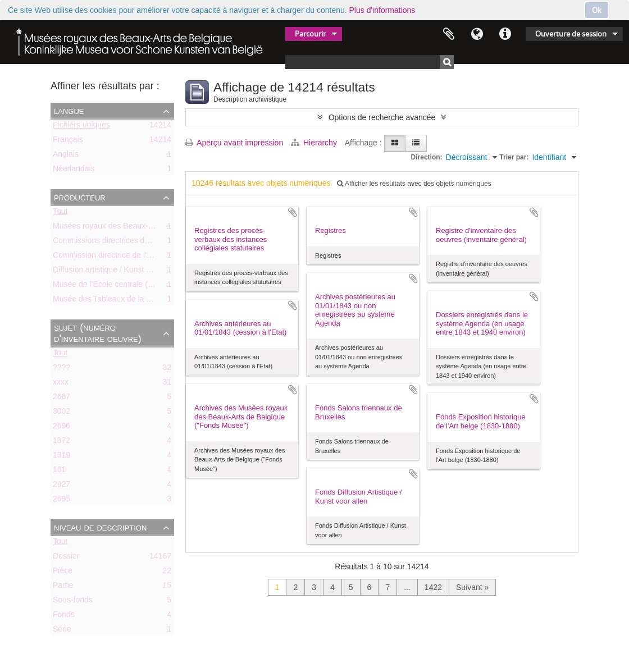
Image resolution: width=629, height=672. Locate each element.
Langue (477, 34)
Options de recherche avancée (382, 117)
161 (59, 472)
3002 (61, 413)
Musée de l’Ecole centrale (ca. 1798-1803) (127, 286)
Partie (63, 587)
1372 (61, 442)
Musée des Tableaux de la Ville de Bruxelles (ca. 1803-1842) (158, 301)
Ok (597, 10)
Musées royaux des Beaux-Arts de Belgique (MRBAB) (147, 228)
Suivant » (472, 587)
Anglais (66, 156)
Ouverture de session (571, 34)
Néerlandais (74, 171)
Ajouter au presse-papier (293, 212)
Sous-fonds (73, 602)
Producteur (80, 197)
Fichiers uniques (81, 127)
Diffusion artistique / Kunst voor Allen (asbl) (128, 272)
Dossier (66, 558)
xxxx (61, 384)
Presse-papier (449, 34)
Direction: (427, 157)
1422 (433, 587)
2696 (61, 428)
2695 (61, 501)
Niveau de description (100, 527)
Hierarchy (315, 143)
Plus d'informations (382, 10)
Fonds (64, 616)
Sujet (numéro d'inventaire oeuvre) (98, 333)
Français (68, 141)
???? (61, 369)
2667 (61, 399)
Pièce (63, 573)
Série (62, 631)
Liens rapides (505, 34)
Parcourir (310, 34)
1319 (61, 457)
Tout (60, 213)
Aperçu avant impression (234, 143)
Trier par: (514, 157)
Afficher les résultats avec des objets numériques (414, 184)
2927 (61, 486)
